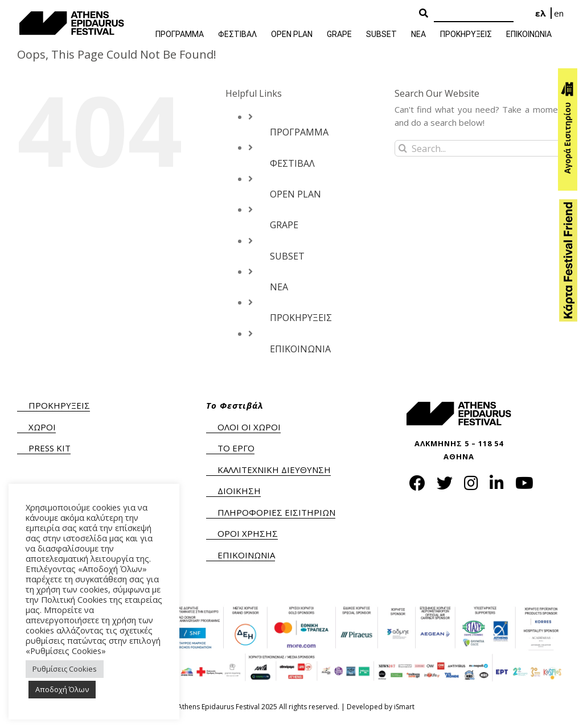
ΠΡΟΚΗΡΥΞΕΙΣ (301, 318)
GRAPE (284, 225)
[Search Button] (424, 14)
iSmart (404, 707)
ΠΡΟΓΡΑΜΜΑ (299, 132)
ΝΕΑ (279, 287)
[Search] (474, 14)
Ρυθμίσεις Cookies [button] (65, 669)
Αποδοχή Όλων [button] (62, 689)
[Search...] (480, 148)
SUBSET (287, 256)
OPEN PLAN (295, 194)
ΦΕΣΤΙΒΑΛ (292, 163)
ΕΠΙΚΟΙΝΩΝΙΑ (300, 349)
